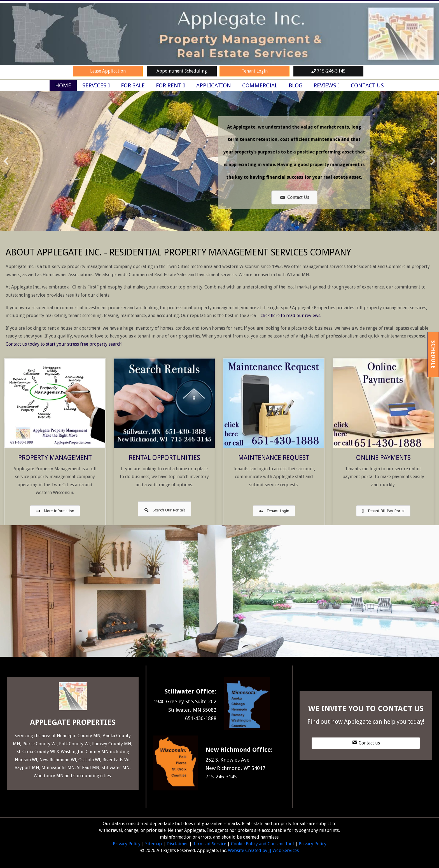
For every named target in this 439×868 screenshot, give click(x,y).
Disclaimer (177, 844)
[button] (6, 161)
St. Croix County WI (36, 752)
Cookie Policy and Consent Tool (262, 844)
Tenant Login (255, 71)
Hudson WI (26, 760)
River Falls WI (116, 760)
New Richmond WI (58, 760)
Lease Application (108, 71)
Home (63, 85)
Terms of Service (210, 844)
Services (94, 85)
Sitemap (154, 844)
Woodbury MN (49, 776)
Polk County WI (74, 744)
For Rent (169, 85)
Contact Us (367, 85)
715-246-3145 (328, 71)
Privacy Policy (127, 844)
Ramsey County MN (112, 744)
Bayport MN (27, 768)
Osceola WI (89, 760)
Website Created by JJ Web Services (263, 850)
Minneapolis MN (58, 768)
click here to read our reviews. (291, 316)
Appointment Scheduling (182, 71)
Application (214, 85)
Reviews (325, 85)
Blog (296, 85)
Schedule (433, 354)
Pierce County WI (40, 744)
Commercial (260, 85)
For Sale (133, 85)
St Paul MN (88, 768)
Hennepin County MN (79, 736)
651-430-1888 (201, 718)
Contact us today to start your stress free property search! (64, 344)
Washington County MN (85, 752)
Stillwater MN (116, 768)
